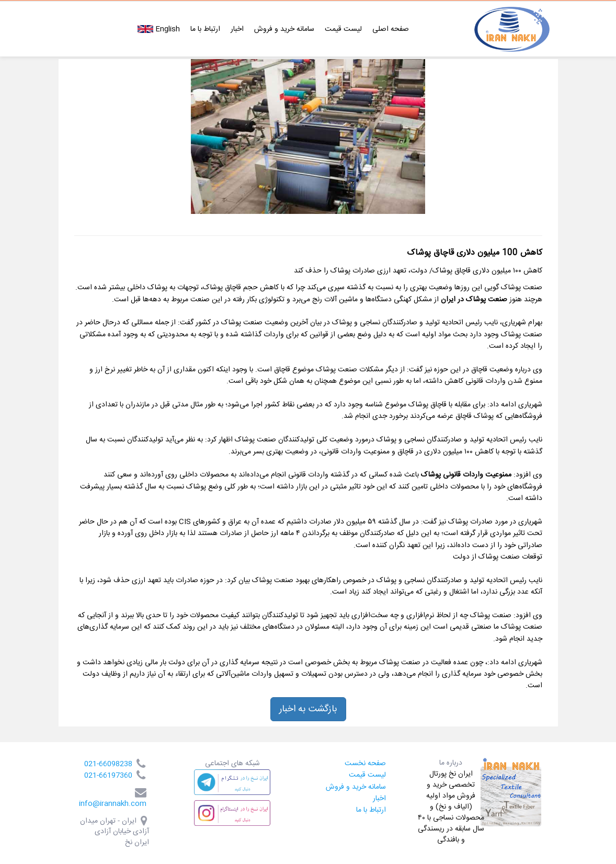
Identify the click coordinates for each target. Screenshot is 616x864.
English (159, 29)
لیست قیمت (343, 29)
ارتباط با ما (205, 29)
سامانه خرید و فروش (284, 29)
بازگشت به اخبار (308, 709)
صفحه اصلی (391, 29)
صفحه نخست (365, 764)
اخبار (237, 29)
